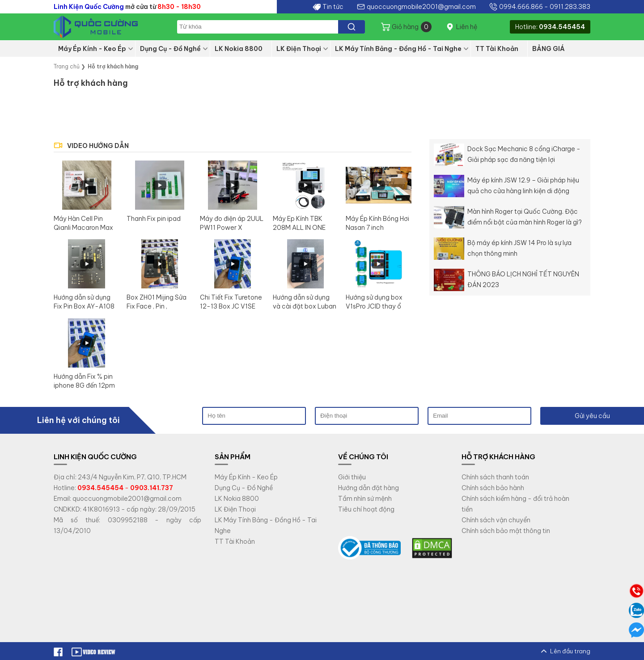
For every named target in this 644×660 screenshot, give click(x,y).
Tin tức (333, 7)
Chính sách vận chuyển (496, 520)
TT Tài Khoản (497, 49)
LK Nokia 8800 (239, 49)
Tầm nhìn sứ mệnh (365, 499)
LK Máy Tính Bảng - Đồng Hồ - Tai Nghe (398, 49)
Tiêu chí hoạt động (366, 509)
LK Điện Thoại (299, 49)
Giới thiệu (352, 477)
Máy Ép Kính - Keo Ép (92, 49)
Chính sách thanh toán (495, 477)
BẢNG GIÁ (549, 49)
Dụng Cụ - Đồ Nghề (170, 49)
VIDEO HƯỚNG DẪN (98, 146)
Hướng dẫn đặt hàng (369, 488)
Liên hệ (467, 27)
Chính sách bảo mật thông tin (506, 531)
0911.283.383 (570, 7)
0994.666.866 (521, 7)
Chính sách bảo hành (493, 488)
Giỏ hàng (412, 27)
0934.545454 (562, 27)
